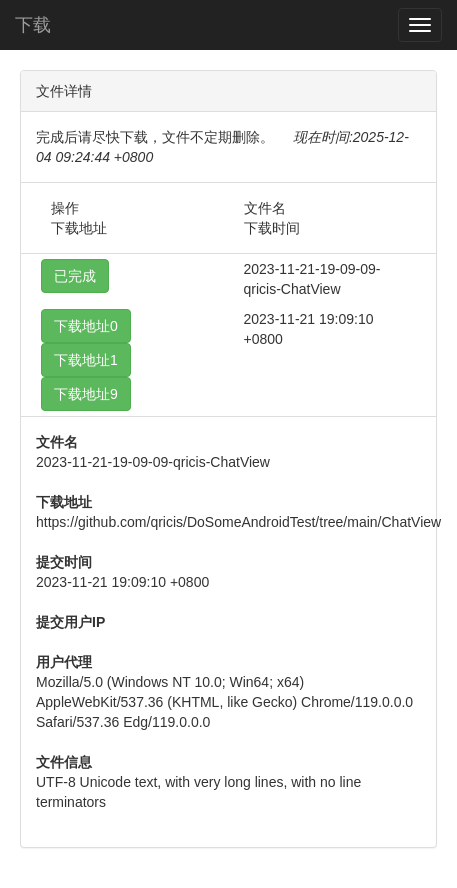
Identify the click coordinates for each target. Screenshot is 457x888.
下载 (33, 25)
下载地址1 (86, 360)
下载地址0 (86, 326)
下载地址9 (86, 394)
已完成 (75, 276)
